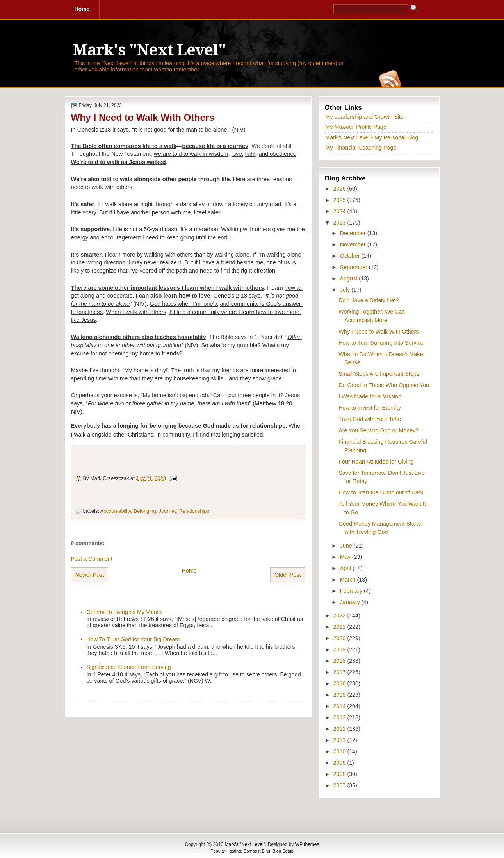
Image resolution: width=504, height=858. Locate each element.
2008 (340, 774)
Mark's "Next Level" (149, 50)
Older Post (288, 575)
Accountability (116, 511)
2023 (340, 223)
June (347, 546)
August (349, 278)
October (351, 256)
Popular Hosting (226, 851)
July (346, 290)
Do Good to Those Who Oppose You (384, 385)
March (349, 580)
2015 (340, 695)
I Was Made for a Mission (370, 396)
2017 (340, 672)
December (354, 233)
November (354, 244)
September (354, 267)
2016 (340, 683)
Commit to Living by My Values (125, 612)
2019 (340, 649)
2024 (340, 211)
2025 (340, 200)
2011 (340, 740)
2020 (340, 638)
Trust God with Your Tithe (370, 419)
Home (189, 571)
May (346, 557)
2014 (340, 706)
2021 (340, 627)
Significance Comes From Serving (129, 667)
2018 (340, 661)
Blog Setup (283, 851)
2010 (340, 751)
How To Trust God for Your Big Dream (133, 639)
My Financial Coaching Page (361, 148)
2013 (340, 717)
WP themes (307, 844)
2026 (340, 189)
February (352, 591)
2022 (340, 615)
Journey (168, 511)
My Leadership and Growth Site (365, 117)
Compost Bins (256, 851)
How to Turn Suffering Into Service (381, 343)
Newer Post (90, 575)
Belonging (145, 511)
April (346, 568)
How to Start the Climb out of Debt (381, 492)
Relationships (194, 511)
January (351, 602)
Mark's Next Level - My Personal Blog (372, 137)
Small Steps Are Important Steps (379, 374)
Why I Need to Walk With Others (143, 117)
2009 (340, 763)
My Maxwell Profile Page (356, 127)
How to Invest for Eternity (370, 408)
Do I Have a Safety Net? (369, 300)
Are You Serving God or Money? (378, 430)
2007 (340, 785)
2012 (340, 729)
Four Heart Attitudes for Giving (376, 462)
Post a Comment (92, 559)
